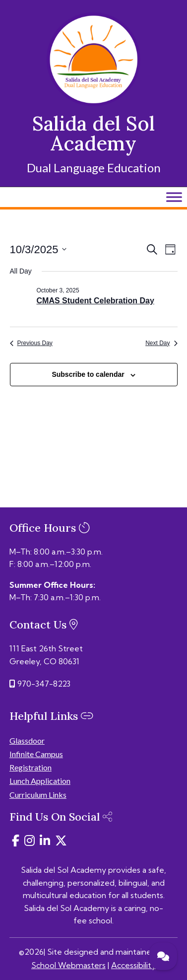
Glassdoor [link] (27, 740)
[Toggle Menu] (174, 197)
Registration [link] (31, 767)
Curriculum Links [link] (38, 795)
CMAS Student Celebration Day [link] (95, 301)
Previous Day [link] (31, 343)
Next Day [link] (161, 343)
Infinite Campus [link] (36, 754)
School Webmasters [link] (68, 965)
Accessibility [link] (133, 965)
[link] (93, 103)
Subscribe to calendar (88, 374)
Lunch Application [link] (40, 781)
